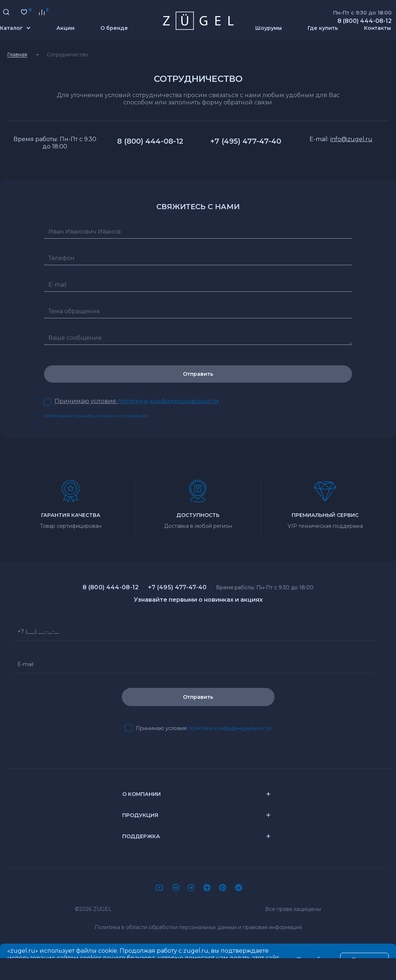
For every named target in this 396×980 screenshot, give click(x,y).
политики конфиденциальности (230, 728)
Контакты (377, 28)
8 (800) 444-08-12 (150, 141)
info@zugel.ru (351, 139)
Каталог (15, 28)
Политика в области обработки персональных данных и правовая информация (198, 927)
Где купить (323, 28)
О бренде (114, 28)
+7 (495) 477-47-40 (246, 141)
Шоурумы (269, 28)
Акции (65, 28)
